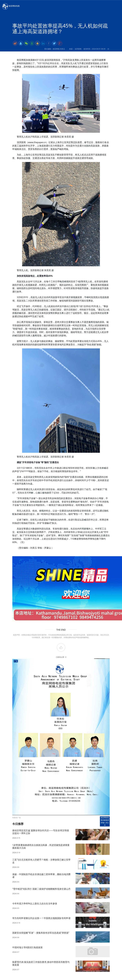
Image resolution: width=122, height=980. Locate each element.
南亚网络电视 (11, 6)
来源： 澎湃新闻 (75, 49)
